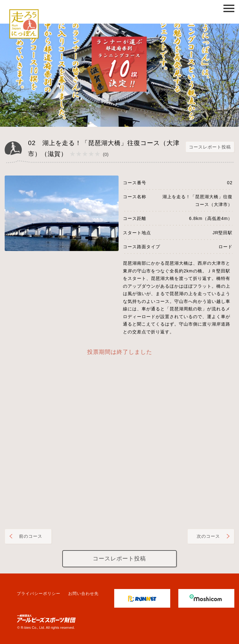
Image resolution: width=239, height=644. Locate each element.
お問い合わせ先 (83, 594)
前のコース (31, 536)
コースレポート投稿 (210, 147)
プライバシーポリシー (39, 594)
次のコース (208, 536)
